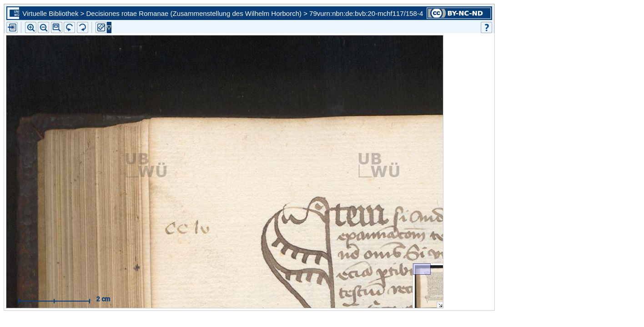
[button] (57, 27)
